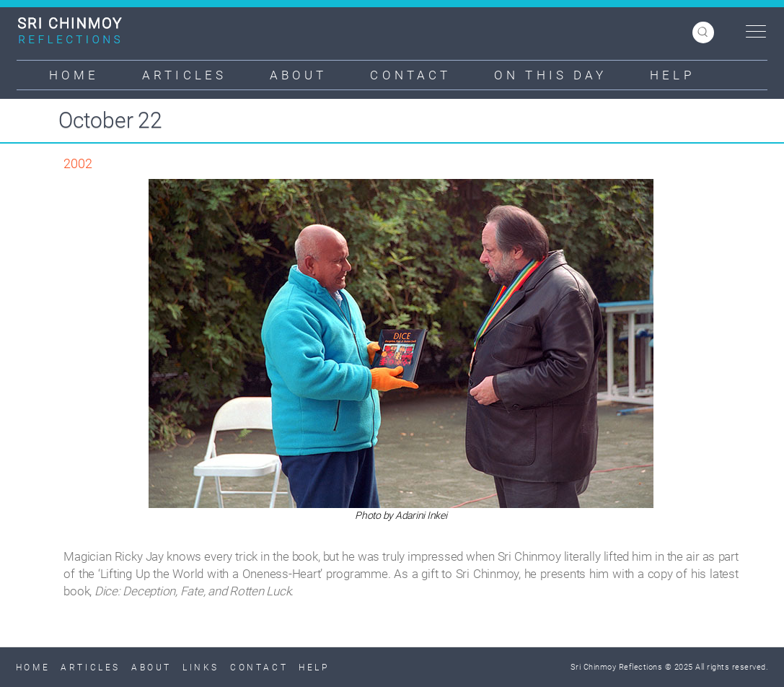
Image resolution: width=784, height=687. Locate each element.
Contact (410, 75)
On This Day (550, 75)
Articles (184, 75)
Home (74, 75)
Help (672, 75)
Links (201, 668)
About (299, 75)
